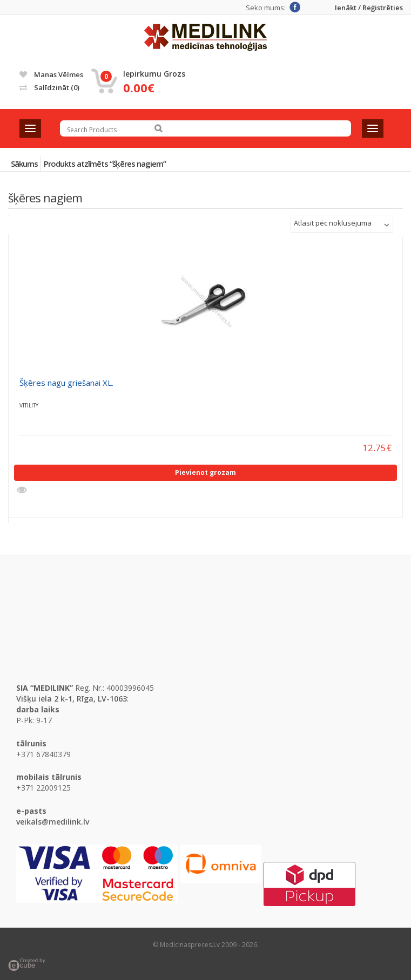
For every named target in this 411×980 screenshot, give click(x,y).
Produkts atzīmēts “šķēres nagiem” (105, 164)
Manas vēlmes (51, 74)
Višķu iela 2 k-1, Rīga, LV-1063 (72, 699)
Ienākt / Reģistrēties (369, 8)
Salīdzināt (49, 87)
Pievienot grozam (205, 472)
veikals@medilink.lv (53, 822)
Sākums (24, 164)
